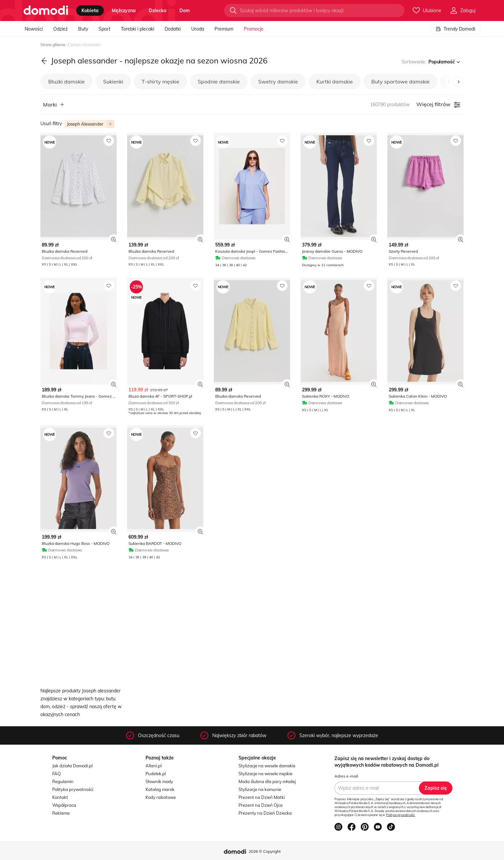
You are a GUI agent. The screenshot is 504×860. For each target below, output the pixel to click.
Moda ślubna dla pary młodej (267, 781)
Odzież (60, 29)
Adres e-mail (346, 776)
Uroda (198, 29)
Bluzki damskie (67, 81)
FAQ (57, 774)
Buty (83, 29)
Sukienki (113, 81)
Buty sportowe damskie (401, 81)
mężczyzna (124, 11)
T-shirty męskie (160, 81)
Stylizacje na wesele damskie (267, 766)
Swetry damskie (278, 81)
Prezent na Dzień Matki (262, 797)
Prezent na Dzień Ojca (261, 805)
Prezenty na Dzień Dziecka (265, 813)
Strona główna (53, 45)
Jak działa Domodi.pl (72, 766)
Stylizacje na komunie (260, 789)
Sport (104, 29)
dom (185, 11)
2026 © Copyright (265, 851)
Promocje (254, 29)
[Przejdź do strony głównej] (46, 11)
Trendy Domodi (455, 29)
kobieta (90, 11)
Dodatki (173, 29)
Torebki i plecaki (137, 29)
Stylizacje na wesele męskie (265, 774)
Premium (224, 29)
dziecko (158, 11)
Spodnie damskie (219, 81)
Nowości (34, 29)
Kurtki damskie (335, 81)
